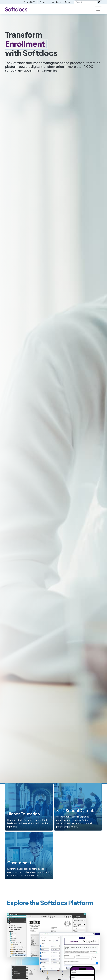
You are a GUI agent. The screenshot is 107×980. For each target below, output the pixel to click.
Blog (67, 2)
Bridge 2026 (29, 2)
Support (44, 2)
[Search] (85, 2)
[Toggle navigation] (98, 9)
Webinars (56, 2)
